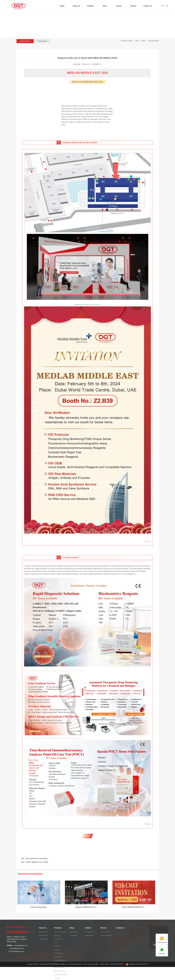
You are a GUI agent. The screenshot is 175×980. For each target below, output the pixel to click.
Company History (43, 935)
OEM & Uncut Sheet (60, 971)
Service (119, 6)
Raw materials (58, 957)
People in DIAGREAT (106, 935)
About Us (76, 6)
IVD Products (58, 939)
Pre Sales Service (90, 932)
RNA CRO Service (59, 967)
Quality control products (60, 975)
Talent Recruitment (105, 932)
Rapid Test (57, 950)
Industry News (43, 41)
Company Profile (43, 932)
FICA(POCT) (58, 946)
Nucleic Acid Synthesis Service (60, 962)
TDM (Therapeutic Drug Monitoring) (60, 934)
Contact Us (148, 6)
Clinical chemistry (59, 953)
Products (91, 6)
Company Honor (43, 939)
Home (62, 6)
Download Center (90, 935)
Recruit (133, 6)
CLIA (56, 943)
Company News (25, 41)
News (105, 6)
